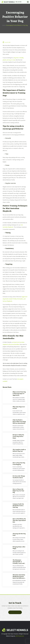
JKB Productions (20, 636)
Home (4, 25)
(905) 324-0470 (18, 2)
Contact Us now (15, 612)
